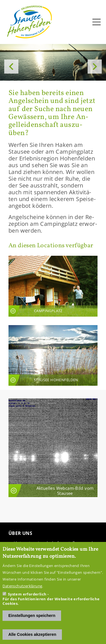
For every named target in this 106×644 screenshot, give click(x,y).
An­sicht (53, 286)
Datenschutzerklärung (22, 593)
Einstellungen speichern (32, 622)
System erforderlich (27, 601)
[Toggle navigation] (97, 22)
